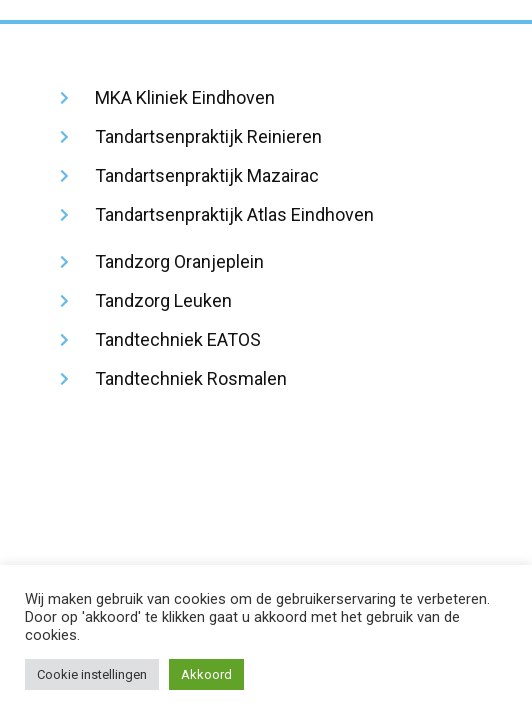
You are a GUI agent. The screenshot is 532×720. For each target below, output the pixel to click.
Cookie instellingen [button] (92, 674)
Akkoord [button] (206, 674)
